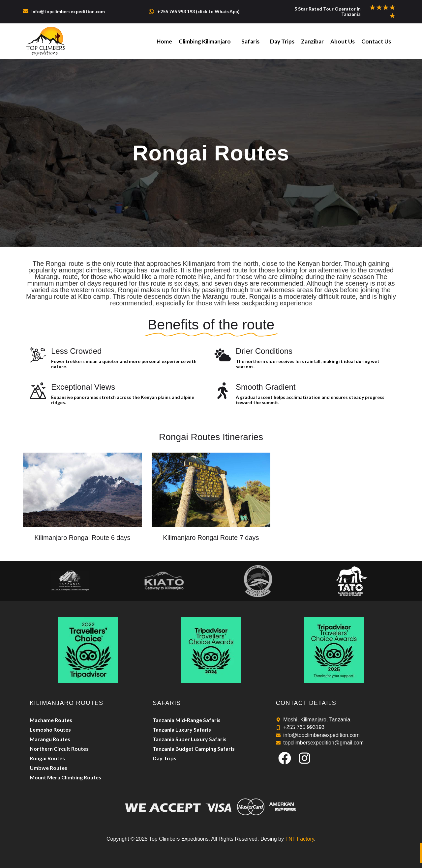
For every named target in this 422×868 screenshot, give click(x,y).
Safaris (250, 41)
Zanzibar (312, 41)
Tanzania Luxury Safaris (182, 729)
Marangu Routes (50, 739)
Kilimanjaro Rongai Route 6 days (82, 538)
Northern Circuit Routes (59, 749)
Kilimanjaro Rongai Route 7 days (211, 538)
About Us (343, 41)
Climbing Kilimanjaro (205, 41)
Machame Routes (51, 720)
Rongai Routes (47, 758)
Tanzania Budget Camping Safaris (194, 749)
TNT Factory (300, 839)
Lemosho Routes (50, 729)
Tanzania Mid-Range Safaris (187, 720)
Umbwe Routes (48, 768)
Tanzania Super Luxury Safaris (190, 739)
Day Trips (282, 41)
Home (164, 41)
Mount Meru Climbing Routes (65, 777)
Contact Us (376, 41)
